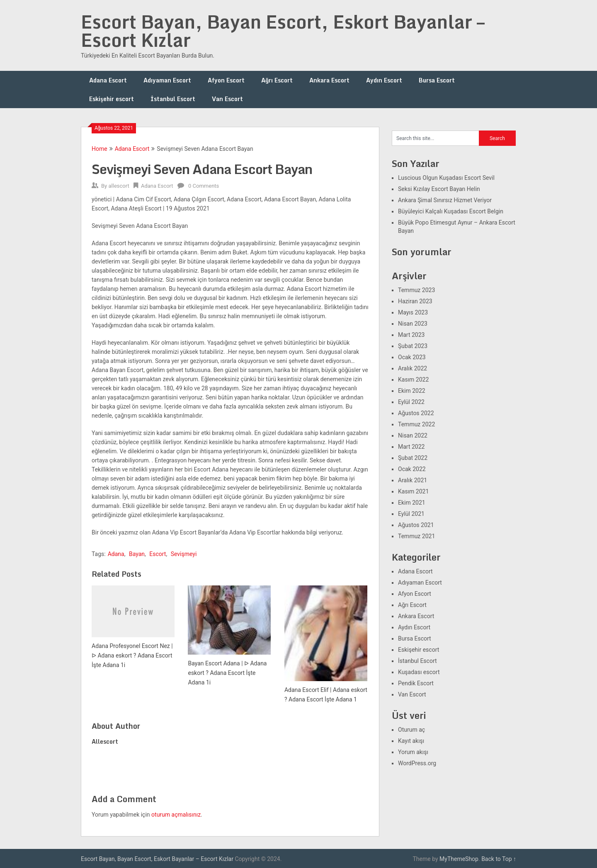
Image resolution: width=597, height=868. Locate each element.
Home (99, 149)
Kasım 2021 (413, 491)
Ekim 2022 (412, 391)
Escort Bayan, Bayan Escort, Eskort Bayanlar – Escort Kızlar (283, 31)
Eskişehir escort (112, 99)
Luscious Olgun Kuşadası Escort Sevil (446, 178)
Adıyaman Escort (167, 80)
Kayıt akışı (411, 741)
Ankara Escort (329, 80)
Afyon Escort (226, 80)
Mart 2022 (411, 447)
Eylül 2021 (411, 514)
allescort (119, 186)
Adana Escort (108, 80)
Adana (116, 554)
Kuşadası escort (419, 672)
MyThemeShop (459, 859)
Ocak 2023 (412, 357)
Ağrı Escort (277, 80)
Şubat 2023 (413, 346)
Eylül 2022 (411, 402)
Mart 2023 (411, 335)
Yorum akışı (413, 752)
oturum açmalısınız (176, 815)
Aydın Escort (384, 80)
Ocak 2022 (412, 469)
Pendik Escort (416, 683)
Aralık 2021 (413, 480)
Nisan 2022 (413, 435)
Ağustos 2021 (416, 525)
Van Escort (227, 99)
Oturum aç (411, 730)
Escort (158, 554)
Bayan (137, 554)
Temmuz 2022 (416, 424)
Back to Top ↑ (499, 859)
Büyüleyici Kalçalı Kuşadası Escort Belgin (451, 211)
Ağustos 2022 (416, 413)
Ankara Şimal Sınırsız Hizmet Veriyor (445, 200)
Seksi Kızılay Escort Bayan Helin (439, 189)
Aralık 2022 (413, 368)
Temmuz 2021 (416, 536)
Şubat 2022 (413, 458)
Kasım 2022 (413, 380)
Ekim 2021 (412, 503)
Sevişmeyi (184, 554)
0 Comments (204, 186)
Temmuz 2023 (416, 290)
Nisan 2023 (413, 324)
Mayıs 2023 (413, 312)
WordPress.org (417, 763)
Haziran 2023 (415, 301)
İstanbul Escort (173, 99)
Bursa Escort (437, 80)
